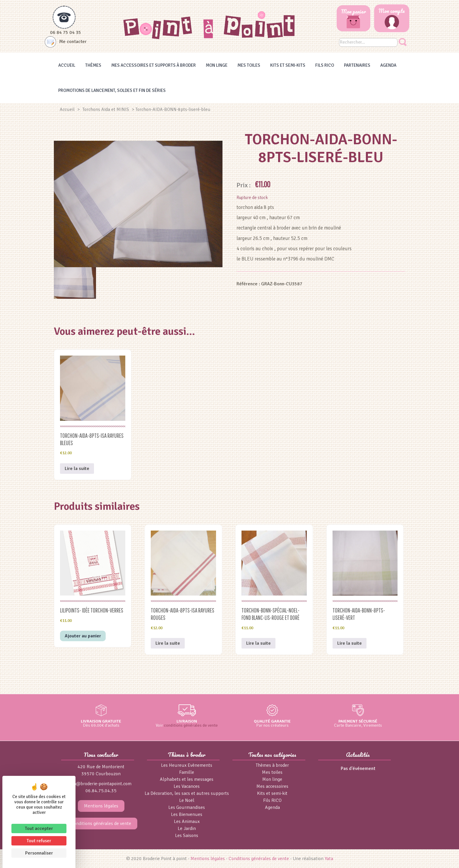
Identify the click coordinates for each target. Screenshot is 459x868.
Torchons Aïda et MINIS (106, 109)
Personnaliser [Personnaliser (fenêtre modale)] (39, 853)
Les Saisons (187, 836)
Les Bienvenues (187, 814)
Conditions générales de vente (101, 824)
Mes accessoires (272, 786)
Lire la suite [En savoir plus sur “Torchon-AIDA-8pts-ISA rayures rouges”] (168, 643)
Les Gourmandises (187, 807)
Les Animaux (187, 821)
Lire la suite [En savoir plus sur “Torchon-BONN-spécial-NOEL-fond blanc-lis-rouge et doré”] (258, 643)
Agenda (388, 65)
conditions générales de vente (191, 725)
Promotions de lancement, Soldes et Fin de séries (112, 90)
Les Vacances (187, 786)
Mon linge (217, 65)
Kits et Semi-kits (288, 65)
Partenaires (357, 65)
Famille (187, 772)
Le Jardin (187, 828)
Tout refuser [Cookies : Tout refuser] (39, 841)
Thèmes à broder (272, 765)
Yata (329, 859)
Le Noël (187, 800)
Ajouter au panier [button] (83, 636)
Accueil (67, 65)
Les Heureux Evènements (187, 765)
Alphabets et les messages (187, 779)
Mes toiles (249, 65)
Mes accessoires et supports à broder (154, 65)
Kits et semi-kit (272, 793)
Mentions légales (101, 806)
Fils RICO (325, 65)
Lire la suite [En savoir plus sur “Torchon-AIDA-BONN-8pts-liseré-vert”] (350, 643)
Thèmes (93, 65)
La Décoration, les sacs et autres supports (187, 793)
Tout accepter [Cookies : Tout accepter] (39, 828)
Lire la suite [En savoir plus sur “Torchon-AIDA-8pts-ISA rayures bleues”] (77, 469)
